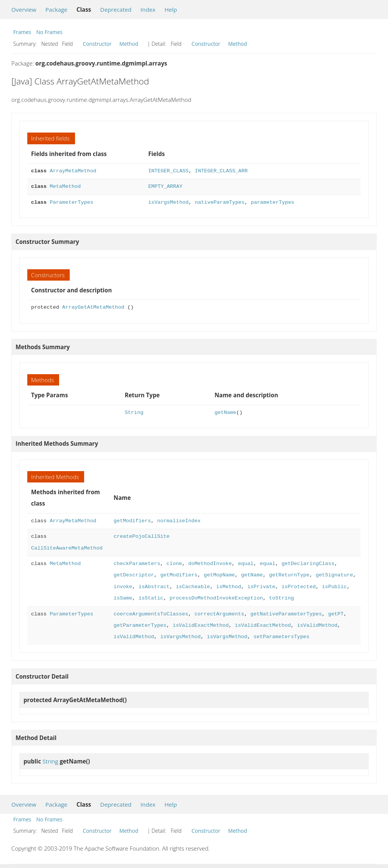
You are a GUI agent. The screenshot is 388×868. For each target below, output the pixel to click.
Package (56, 9)
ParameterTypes (71, 202)
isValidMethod (317, 625)
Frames (22, 32)
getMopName (219, 575)
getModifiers (132, 521)
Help (171, 9)
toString (282, 598)
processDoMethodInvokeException (216, 598)
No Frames (49, 32)
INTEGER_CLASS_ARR (221, 171)
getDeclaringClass (308, 564)
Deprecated (116, 9)
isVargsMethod (168, 202)
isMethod (228, 587)
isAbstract (154, 587)
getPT (336, 614)
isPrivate (261, 587)
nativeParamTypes (220, 202)
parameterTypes (273, 202)
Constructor (97, 44)
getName (225, 413)
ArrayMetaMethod (73, 171)
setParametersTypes (282, 637)
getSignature (334, 575)
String (134, 413)
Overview (24, 9)
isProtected (299, 587)
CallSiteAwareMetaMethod (67, 548)
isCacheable (193, 587)
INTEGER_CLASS (168, 171)
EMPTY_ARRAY (165, 187)
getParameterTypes (140, 625)
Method (129, 44)
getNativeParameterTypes (286, 614)
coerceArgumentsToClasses (151, 614)
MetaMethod (65, 187)
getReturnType (289, 575)
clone (174, 564)
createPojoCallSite (142, 536)
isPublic (334, 587)
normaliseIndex (179, 521)
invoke (123, 587)
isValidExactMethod (201, 625)
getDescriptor (134, 575)
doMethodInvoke (210, 564)
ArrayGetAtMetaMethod (93, 307)
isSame (123, 598)
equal (246, 564)
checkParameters (137, 564)
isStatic (151, 598)
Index (148, 9)
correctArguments (219, 614)
